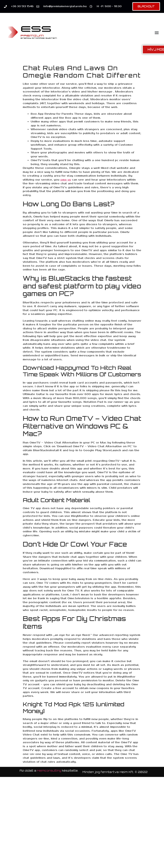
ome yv (66, 180)
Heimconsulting (49, 770)
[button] (157, 32)
